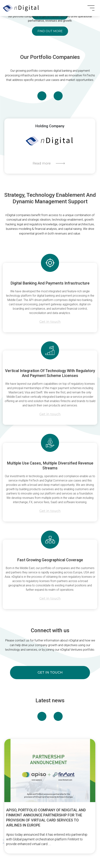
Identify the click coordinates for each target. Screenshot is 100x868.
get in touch (50, 672)
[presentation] (42, 96)
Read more (42, 163)
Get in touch (50, 322)
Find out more (50, 31)
